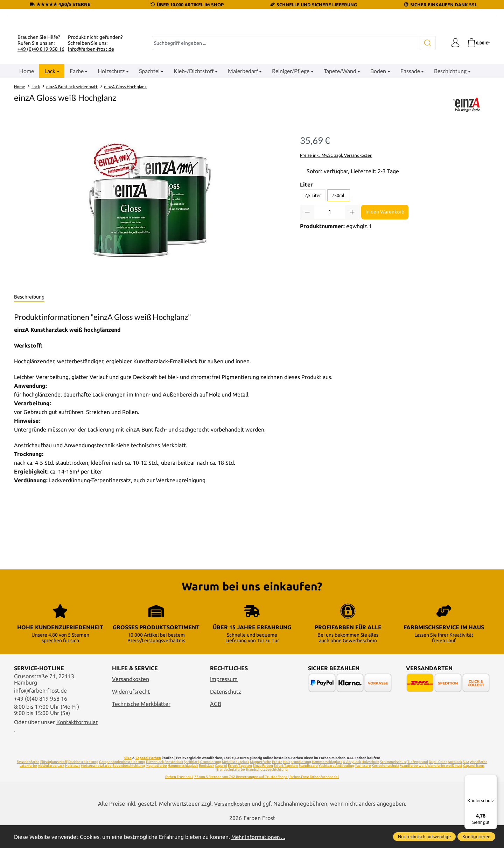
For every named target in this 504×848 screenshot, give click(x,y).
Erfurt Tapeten (240, 788)
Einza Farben (263, 788)
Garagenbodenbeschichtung (122, 784)
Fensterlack (174, 784)
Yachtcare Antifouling (336, 788)
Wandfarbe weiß (413, 788)
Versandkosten (131, 701)
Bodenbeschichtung (129, 788)
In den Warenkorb (385, 298)
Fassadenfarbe (28, 784)
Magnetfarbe (261, 784)
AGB (216, 726)
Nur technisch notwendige (424, 836)
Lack (61, 788)
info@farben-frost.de (91, 135)
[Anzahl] (330, 298)
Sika (128, 780)
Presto (277, 784)
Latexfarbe (28, 788)
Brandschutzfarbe (231, 791)
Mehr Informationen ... (259, 837)
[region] (150, 293)
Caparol (221, 788)
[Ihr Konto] (453, 129)
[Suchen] (425, 129)
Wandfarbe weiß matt (445, 788)
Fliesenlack (155, 784)
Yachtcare (363, 788)
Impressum (224, 701)
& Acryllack (352, 784)
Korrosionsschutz (386, 788)
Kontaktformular (77, 744)
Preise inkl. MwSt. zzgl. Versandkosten (336, 241)
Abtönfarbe (47, 788)
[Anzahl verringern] (307, 298)
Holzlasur (73, 788)
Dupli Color (438, 784)
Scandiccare (308, 788)
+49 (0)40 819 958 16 (41, 135)
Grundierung (211, 784)
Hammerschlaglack (327, 784)
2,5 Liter (313, 281)
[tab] (29, 383)
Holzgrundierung (297, 784)
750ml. (339, 281)
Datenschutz (226, 714)
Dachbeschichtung (83, 784)
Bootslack (206, 788)
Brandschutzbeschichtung (267, 791)
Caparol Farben (148, 780)
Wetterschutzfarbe (96, 788)
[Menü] (493, 779)
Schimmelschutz (393, 784)
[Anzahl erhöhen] (352, 298)
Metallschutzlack (236, 784)
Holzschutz (370, 784)
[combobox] (285, 129)
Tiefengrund (418, 784)
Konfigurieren (476, 836)
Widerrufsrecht (131, 714)
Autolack (455, 784)
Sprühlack (192, 784)
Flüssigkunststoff (54, 784)
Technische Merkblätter (141, 726)
